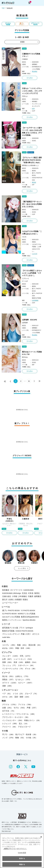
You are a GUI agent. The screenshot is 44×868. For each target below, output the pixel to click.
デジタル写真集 (8, 24)
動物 (20, 738)
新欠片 (5, 600)
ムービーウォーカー (10, 603)
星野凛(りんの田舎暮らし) (30, 165)
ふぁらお (35, 254)
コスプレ (9, 645)
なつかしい (23, 679)
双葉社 (25, 600)
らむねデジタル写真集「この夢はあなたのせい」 (32, 233)
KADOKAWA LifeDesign (12, 593)
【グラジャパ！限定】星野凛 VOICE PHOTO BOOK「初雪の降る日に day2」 (32, 160)
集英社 (37, 593)
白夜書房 (18, 600)
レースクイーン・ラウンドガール (19, 714)
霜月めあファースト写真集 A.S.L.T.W (32, 353)
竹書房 (31, 596)
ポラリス (36, 634)
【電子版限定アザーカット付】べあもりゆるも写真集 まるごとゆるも (32, 204)
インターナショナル (13, 669)
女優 (7, 708)
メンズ (8, 738)
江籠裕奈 (25, 59)
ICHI (33, 108)
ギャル (31, 669)
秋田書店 (6, 590)
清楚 (7, 686)
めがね (8, 648)
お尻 (7, 659)
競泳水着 (35, 645)
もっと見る (22, 568)
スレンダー (11, 656)
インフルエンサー (13, 720)
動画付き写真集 (8, 631)
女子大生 (9, 711)
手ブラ (8, 734)
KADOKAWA (29, 590)
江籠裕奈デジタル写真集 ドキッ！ (32, 55)
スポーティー (26, 665)
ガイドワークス (16, 590)
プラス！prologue (26, 628)
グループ (31, 694)
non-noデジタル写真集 (11, 617)
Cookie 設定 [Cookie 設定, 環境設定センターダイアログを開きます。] (22, 853)
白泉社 (11, 600)
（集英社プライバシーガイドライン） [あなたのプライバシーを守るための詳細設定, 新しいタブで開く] (15, 849)
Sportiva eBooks (29, 620)
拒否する (22, 858)
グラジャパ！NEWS (35, 24)
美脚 (7, 662)
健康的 (31, 662)
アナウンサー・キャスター (16, 717)
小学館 (15, 596)
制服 (22, 645)
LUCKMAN (35, 300)
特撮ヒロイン (32, 720)
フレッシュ (10, 665)
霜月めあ (25, 357)
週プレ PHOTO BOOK (11, 610)
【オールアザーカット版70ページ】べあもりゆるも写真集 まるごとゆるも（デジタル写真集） (32, 131)
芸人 (24, 724)
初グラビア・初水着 (26, 734)
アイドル (25, 704)
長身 (19, 662)
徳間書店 (38, 596)
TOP (3, 8)
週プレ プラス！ (22, 24)
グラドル (10, 704)
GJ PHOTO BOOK (10, 614)
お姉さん (22, 676)
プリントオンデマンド (11, 634)
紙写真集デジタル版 (10, 628)
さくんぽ (25, 281)
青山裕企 (35, 71)
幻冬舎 (31, 593)
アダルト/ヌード (24, 727)
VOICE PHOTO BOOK (24, 631)
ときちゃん (26, 278)
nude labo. (6, 637)
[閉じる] (41, 837)
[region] (22, 851)
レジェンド (10, 724)
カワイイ (10, 683)
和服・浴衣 (23, 648)
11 (29, 381)
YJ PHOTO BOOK (28, 610)
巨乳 (26, 656)
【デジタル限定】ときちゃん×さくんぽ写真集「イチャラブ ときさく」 (32, 273)
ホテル (8, 697)
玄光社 (25, 593)
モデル (20, 708)
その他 (31, 738)
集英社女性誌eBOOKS (30, 617)
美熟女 (8, 679)
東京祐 (34, 182)
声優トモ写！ (26, 634)
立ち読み (30, 78)
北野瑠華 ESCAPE (30, 320)
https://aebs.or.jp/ (6, 831)
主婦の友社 (7, 596)
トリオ (18, 694)
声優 (32, 708)
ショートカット (23, 659)
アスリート (10, 727)
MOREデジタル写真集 (27, 614)
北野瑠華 (25, 323)
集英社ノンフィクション (12, 620)
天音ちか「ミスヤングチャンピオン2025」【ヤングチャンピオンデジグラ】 (32, 91)
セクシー (26, 683)
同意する (22, 864)
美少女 (8, 676)
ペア (7, 694)
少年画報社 (23, 596)
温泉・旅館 (22, 697)
